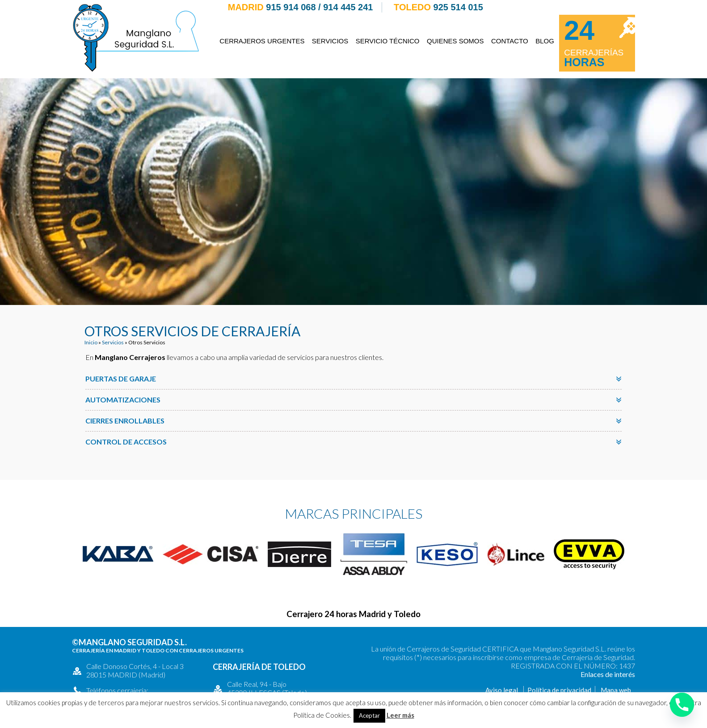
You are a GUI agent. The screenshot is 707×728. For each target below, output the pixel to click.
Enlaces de (597, 674)
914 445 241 (348, 7)
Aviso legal (502, 690)
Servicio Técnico (388, 41)
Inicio (91, 342)
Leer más (400, 715)
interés (625, 674)
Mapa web (616, 690)
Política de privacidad (559, 690)
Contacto (510, 41)
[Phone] (682, 705)
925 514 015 (458, 7)
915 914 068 (291, 7)
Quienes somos (455, 41)
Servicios (330, 41)
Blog (545, 41)
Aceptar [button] (369, 715)
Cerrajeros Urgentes (262, 41)
